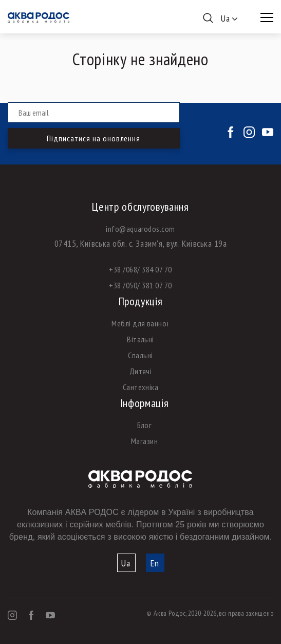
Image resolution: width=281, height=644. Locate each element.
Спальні (140, 355)
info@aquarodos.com (140, 229)
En (155, 563)
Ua (126, 563)
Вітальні (140, 339)
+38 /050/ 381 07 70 (140, 285)
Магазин (144, 441)
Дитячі (141, 371)
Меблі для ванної (140, 323)
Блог (145, 425)
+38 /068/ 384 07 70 (140, 269)
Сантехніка (141, 387)
